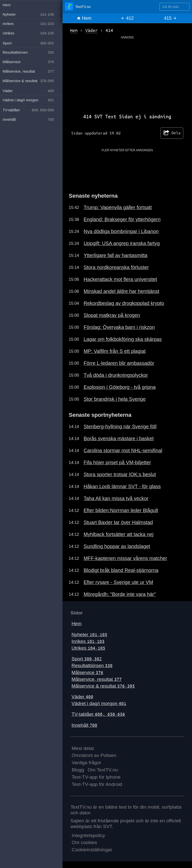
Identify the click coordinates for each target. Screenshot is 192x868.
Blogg (78, 770)
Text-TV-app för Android (97, 784)
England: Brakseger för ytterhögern (122, 219)
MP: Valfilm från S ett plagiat (114, 351)
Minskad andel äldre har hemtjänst (121, 291)
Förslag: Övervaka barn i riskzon (119, 327)
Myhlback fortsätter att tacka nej (118, 534)
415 (170, 18)
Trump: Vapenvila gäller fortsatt (118, 207)
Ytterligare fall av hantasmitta (115, 255)
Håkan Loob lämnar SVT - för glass (122, 486)
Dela (172, 133)
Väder (82, 697)
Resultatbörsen (92, 665)
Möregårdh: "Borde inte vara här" (120, 594)
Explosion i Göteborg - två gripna (119, 387)
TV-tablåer (98, 714)
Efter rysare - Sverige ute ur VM (118, 582)
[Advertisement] (127, 75)
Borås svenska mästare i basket (118, 438)
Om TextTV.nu (103, 770)
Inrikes (88, 641)
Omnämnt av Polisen (94, 755)
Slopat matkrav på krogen (112, 315)
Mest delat (83, 748)
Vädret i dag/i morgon (99, 703)
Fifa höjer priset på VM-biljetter (117, 462)
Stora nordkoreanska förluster (116, 267)
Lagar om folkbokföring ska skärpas (122, 339)
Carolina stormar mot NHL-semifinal (123, 450)
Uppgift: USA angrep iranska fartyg (122, 243)
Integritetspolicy (88, 835)
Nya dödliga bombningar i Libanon (121, 231)
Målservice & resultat (103, 686)
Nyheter (89, 635)
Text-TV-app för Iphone (96, 777)
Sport (87, 659)
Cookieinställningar (92, 850)
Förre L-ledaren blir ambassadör (119, 363)
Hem (84, 18)
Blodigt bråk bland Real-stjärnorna (121, 570)
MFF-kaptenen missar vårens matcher (125, 558)
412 (127, 18)
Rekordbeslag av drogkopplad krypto (124, 303)
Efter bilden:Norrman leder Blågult (121, 510)
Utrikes (88, 648)
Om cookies (84, 842)
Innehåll (84, 725)
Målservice (87, 672)
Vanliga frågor (86, 763)
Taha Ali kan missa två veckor (116, 498)
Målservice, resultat (97, 679)
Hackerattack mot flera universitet (120, 279)
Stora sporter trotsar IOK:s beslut (120, 474)
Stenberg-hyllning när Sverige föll (120, 427)
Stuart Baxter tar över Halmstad (118, 522)
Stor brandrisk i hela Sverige (114, 399)
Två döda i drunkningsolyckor (116, 375)
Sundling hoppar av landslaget (117, 546)
